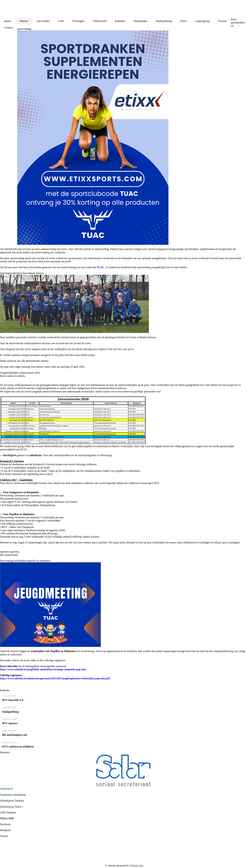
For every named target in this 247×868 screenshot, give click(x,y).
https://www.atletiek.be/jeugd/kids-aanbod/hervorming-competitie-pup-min (43, 669)
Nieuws (24, 21)
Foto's (184, 21)
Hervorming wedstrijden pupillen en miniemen (25, 561)
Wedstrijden (141, 21)
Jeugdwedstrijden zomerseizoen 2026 (20, 373)
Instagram (5, 830)
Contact (9, 28)
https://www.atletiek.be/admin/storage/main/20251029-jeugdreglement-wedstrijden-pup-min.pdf (55, 678)
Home (8, 21)
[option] (123, 771)
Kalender (120, 21)
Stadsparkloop (164, 21)
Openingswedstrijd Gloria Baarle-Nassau (22, 273)
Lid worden (43, 21)
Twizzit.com (136, 866)
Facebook (5, 824)
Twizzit (223, 21)
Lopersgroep (203, 21)
